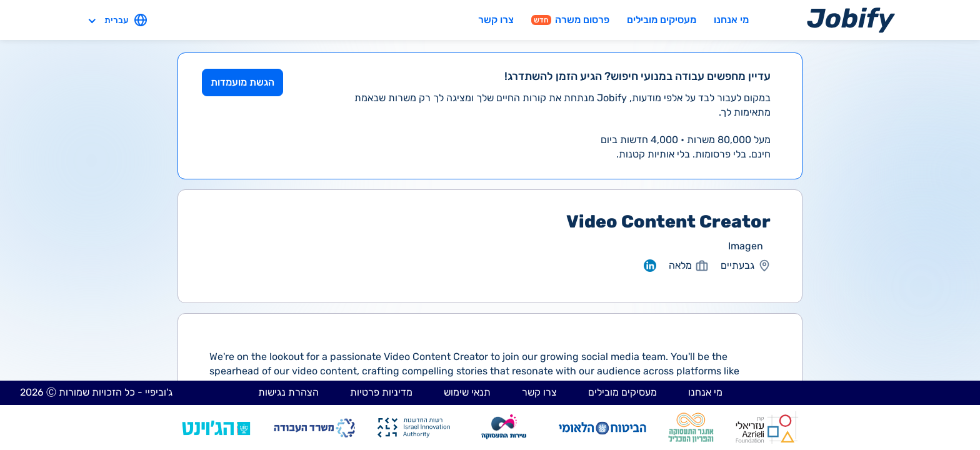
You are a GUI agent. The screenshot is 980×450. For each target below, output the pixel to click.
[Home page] (851, 20)
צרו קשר (496, 20)
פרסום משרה (570, 20)
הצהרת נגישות (288, 392)
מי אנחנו (731, 20)
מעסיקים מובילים (662, 20)
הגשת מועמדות (242, 82)
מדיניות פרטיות (381, 392)
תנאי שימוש (467, 392)
